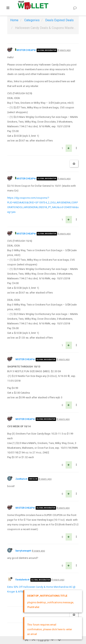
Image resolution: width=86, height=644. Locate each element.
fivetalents (21, 580)
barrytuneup (22, 551)
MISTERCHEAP (25, 50)
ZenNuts (20, 479)
